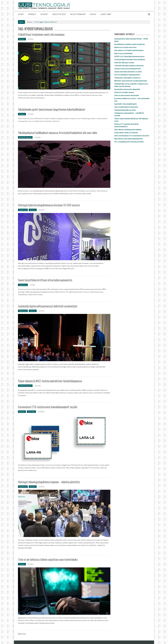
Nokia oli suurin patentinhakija (123, 53)
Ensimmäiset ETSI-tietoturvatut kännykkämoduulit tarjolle (48, 407)
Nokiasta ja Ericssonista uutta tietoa (125, 47)
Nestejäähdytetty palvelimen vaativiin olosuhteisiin (129, 44)
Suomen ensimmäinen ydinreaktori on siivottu (128, 72)
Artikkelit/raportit (25, 137)
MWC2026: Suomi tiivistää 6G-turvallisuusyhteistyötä (131, 81)
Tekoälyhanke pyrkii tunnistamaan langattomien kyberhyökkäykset (52, 109)
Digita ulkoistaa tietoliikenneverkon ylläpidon (128, 129)
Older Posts (22, 634)
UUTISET (21, 14)
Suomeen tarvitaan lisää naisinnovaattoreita (128, 68)
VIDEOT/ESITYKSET (59, 14)
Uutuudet (31, 412)
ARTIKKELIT (32, 14)
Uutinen (22, 39)
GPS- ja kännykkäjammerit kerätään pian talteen (129, 142)
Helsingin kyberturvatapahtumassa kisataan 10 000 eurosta (49, 205)
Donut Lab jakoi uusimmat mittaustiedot (127, 95)
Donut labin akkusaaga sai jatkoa (124, 62)
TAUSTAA (93, 14)
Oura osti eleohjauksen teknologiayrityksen (127, 75)
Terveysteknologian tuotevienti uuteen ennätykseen (130, 59)
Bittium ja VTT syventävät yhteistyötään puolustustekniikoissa (126, 125)
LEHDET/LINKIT (106, 14)
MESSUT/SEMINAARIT (78, 14)
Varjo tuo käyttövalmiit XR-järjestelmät (126, 107)
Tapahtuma (23, 210)
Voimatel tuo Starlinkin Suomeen (124, 92)
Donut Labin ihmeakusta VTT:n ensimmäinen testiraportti (132, 136)
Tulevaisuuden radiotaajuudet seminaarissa (127, 78)
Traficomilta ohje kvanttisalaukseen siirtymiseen (129, 65)
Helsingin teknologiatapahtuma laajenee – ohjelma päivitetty (49, 482)
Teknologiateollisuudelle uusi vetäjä (125, 110)
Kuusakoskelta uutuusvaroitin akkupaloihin (127, 89)
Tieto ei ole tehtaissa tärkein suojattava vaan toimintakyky (48, 559)
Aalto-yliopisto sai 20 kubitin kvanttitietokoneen (129, 50)
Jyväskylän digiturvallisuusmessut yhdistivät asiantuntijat (48, 306)
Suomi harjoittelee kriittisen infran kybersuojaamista (45, 280)
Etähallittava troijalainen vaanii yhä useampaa (41, 34)
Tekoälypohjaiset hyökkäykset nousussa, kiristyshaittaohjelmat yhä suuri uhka (58, 133)
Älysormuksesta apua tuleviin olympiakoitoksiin (129, 139)
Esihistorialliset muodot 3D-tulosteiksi (126, 132)
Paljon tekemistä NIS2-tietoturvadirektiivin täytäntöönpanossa (50, 381)
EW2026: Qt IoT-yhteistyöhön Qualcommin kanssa (129, 56)
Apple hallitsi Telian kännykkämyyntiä (125, 104)
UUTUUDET (44, 14)
